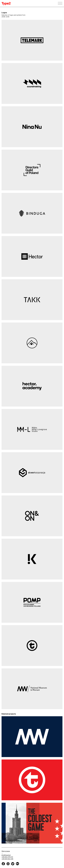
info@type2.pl (6, 855)
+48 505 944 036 (7, 859)
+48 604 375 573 (7, 857)
